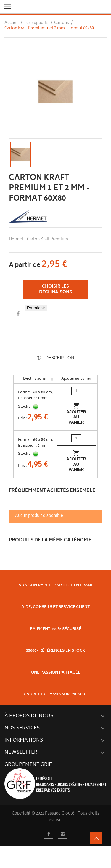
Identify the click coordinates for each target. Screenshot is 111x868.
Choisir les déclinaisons (55, 290)
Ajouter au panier (76, 413)
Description (59, 358)
